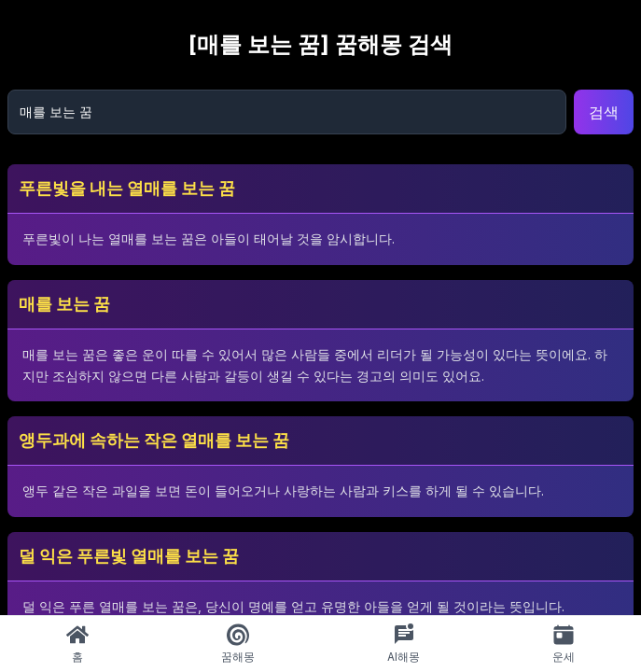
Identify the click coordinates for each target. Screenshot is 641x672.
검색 (604, 112)
